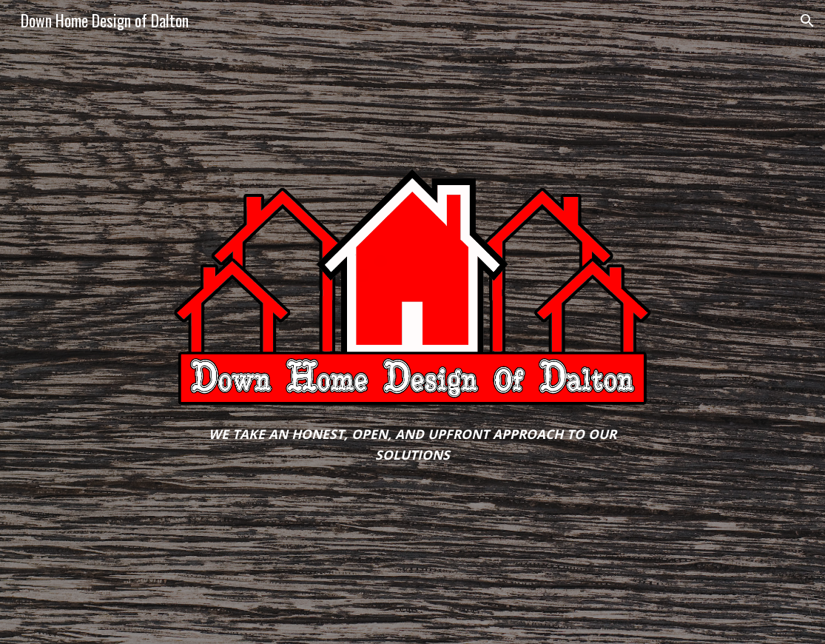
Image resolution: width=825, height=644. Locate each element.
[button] (807, 21)
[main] (413, 445)
